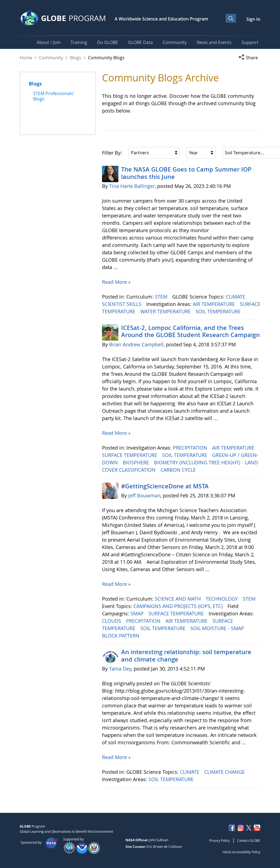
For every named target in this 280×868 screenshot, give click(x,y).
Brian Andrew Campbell (136, 344)
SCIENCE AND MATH (178, 599)
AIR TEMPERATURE (215, 304)
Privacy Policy (219, 840)
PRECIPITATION (191, 448)
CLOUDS (112, 621)
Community (51, 58)
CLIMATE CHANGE (225, 772)
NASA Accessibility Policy (241, 852)
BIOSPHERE (137, 462)
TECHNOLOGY (222, 599)
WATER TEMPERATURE (166, 311)
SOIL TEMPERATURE (219, 311)
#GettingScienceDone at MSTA (165, 486)
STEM (162, 297)
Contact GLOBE (249, 840)
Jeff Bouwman (144, 495)
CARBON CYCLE (179, 470)
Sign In (253, 19)
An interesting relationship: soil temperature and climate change (186, 656)
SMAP (138, 613)
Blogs (76, 58)
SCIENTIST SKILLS (122, 304)
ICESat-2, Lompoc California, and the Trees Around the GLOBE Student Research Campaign (190, 331)
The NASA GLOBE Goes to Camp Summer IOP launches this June (186, 173)
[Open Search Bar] (231, 18)
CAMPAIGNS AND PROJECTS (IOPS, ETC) (179, 606)
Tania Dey (120, 669)
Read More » (116, 282)
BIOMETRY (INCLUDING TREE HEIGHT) (198, 462)
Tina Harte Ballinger (132, 186)
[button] (249, 58)
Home (26, 58)
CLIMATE (236, 297)
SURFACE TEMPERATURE (130, 455)
